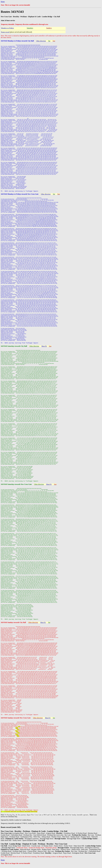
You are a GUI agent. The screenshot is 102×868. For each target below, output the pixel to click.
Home (3, 2)
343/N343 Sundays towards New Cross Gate (16, 719)
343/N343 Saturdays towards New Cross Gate (16, 485)
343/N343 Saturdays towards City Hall (14, 347)
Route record (5, 32)
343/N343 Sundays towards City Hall (13, 624)
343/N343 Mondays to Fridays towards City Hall (17, 41)
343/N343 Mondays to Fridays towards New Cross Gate (20, 194)
